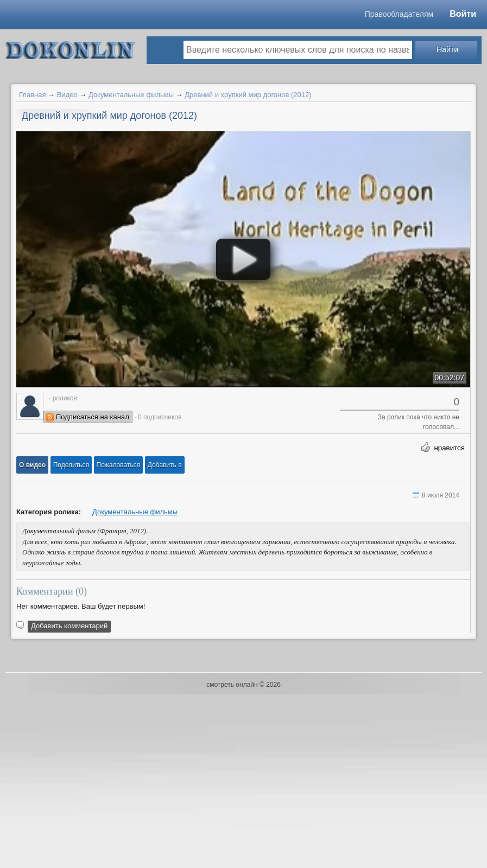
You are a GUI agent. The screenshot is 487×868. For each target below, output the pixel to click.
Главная (32, 95)
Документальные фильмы (131, 95)
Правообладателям (399, 14)
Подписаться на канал (93, 417)
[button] (32, 465)
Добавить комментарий (69, 626)
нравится (449, 448)
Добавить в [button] (165, 465)
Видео (67, 95)
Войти (463, 14)
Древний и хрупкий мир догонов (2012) (248, 95)
